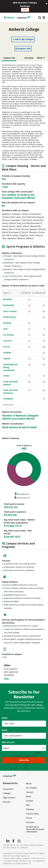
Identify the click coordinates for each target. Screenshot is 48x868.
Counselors (8, 789)
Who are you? (8, 742)
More (41, 58)
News (29, 797)
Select (6, 748)
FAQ (28, 805)
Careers (30, 792)
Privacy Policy (32, 814)
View (25, 10)
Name (5, 718)
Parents (7, 802)
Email (5, 730)
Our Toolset (31, 788)
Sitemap (30, 809)
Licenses (30, 822)
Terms (29, 818)
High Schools (9, 798)
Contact (30, 801)
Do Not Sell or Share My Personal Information (35, 829)
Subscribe (24, 760)
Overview (29, 58)
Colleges (7, 793)
